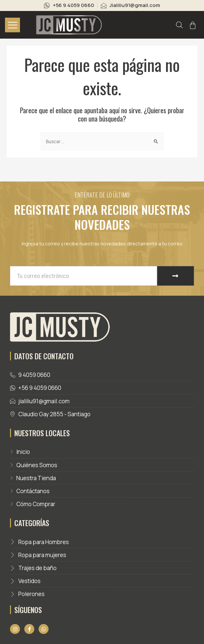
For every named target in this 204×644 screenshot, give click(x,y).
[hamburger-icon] (12, 25)
